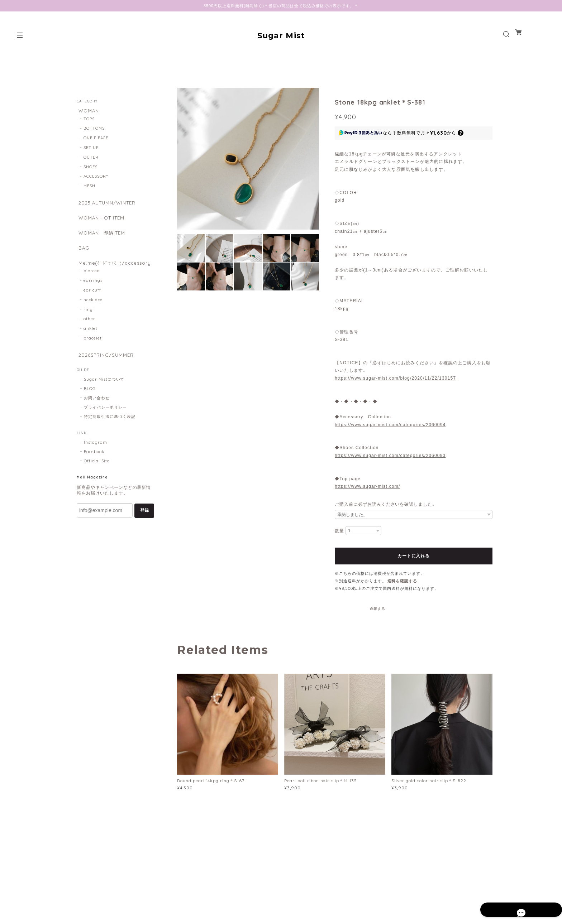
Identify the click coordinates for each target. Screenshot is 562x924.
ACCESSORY (96, 178)
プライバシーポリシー (105, 419)
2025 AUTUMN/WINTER (108, 205)
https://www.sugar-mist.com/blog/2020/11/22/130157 (395, 378)
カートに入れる (413, 556)
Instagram (96, 454)
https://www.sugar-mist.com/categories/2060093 (390, 456)
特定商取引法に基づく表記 (110, 428)
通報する (377, 609)
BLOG (90, 400)
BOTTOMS (94, 130)
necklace (93, 310)
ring (88, 319)
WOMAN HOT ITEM (102, 221)
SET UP (91, 149)
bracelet (93, 348)
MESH (89, 188)
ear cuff (92, 300)
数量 (339, 531)
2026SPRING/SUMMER (106, 365)
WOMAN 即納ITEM (102, 238)
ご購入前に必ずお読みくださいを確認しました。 (386, 504)
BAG (82, 255)
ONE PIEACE (96, 140)
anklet (91, 338)
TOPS (89, 120)
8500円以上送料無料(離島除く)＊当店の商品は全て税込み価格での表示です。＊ (281, 6)
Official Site (97, 473)
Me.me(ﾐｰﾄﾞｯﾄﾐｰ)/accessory (114, 272)
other (89, 329)
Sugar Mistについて (104, 391)
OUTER (91, 159)
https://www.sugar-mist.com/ (367, 486)
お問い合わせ (97, 410)
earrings (93, 290)
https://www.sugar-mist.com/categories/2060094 (390, 425)
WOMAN (88, 111)
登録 (144, 522)
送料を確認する (403, 581)
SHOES (91, 168)
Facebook (94, 463)
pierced (92, 281)
